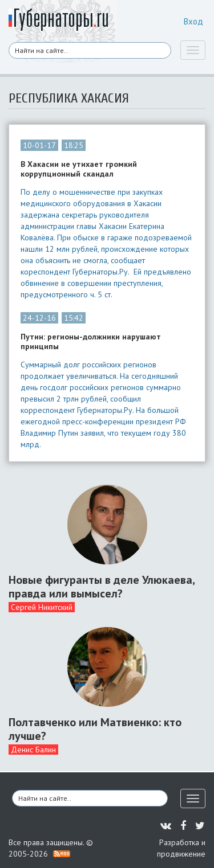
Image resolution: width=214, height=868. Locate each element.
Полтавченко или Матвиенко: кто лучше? (95, 729)
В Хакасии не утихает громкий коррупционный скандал (79, 169)
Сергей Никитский (42, 607)
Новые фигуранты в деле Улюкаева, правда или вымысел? (102, 587)
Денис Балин (33, 750)
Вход (193, 21)
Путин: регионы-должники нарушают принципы (91, 342)
